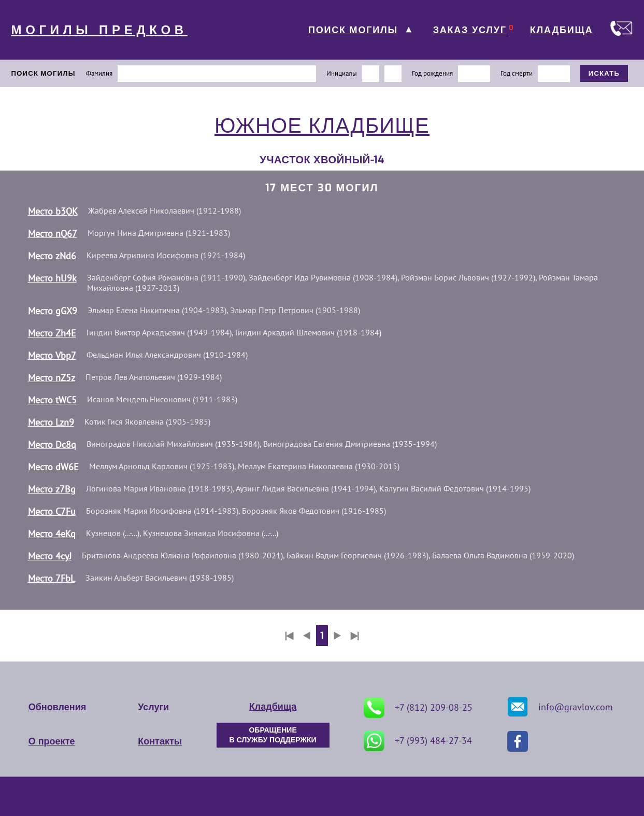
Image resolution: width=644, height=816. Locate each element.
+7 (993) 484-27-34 (418, 741)
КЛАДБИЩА (562, 30)
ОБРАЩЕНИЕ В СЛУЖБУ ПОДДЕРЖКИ (273, 735)
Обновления (57, 707)
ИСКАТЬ (604, 73)
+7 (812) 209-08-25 (418, 708)
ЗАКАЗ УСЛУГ (470, 30)
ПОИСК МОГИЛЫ (353, 30)
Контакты (160, 741)
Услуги (153, 707)
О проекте (52, 741)
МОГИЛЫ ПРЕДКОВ (99, 30)
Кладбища (273, 707)
